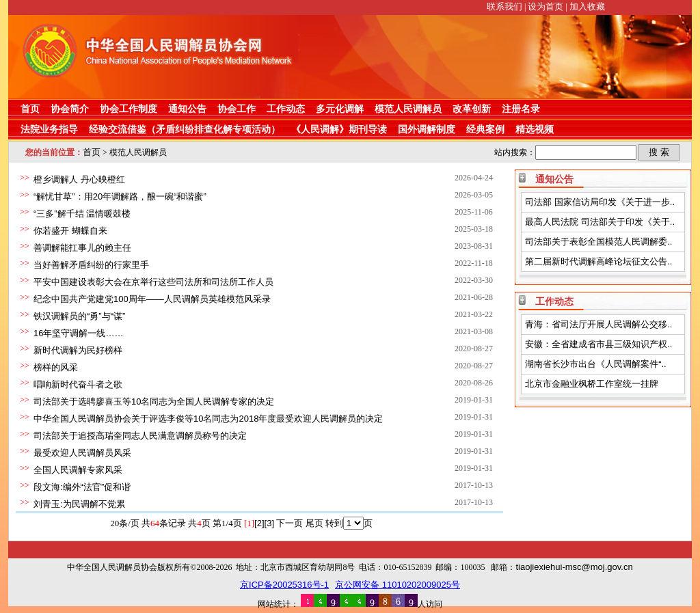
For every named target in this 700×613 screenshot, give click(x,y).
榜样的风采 (56, 367)
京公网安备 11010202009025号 (398, 585)
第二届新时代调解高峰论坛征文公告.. (598, 261)
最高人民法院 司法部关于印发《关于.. (600, 222)
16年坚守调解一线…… (78, 333)
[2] (259, 523)
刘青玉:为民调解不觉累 (79, 504)
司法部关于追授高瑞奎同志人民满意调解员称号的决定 (140, 436)
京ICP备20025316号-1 (284, 585)
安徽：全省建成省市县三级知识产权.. (598, 344)
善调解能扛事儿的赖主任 (82, 248)
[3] (269, 523)
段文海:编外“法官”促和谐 (82, 487)
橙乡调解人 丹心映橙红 (79, 179)
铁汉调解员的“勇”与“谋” (79, 316)
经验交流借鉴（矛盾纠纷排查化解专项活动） (185, 129)
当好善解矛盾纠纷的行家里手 (91, 265)
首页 (30, 109)
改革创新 (472, 109)
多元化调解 (340, 109)
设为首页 (546, 6)
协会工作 (237, 109)
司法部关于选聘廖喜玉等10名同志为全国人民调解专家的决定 (154, 401)
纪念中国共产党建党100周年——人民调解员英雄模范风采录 (152, 299)
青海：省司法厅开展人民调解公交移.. (598, 324)
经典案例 (485, 129)
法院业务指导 (49, 129)
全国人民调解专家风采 (78, 470)
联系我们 (504, 6)
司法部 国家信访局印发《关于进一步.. (600, 202)
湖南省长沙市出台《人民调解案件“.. (596, 364)
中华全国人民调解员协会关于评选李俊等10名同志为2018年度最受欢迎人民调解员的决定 (208, 419)
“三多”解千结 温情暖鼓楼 (82, 214)
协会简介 (70, 109)
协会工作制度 (129, 109)
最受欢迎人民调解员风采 (82, 453)
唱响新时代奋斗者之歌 (78, 384)
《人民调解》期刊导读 (339, 129)
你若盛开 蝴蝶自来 (70, 231)
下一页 (290, 523)
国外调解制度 (427, 129)
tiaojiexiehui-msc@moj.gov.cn (574, 567)
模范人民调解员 (408, 109)
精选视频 (535, 129)
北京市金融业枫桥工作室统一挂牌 (592, 384)
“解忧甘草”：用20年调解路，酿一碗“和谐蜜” (120, 196)
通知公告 (187, 109)
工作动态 (286, 109)
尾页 (314, 523)
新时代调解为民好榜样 (78, 350)
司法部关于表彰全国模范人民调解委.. (598, 242)
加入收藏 (587, 6)
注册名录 (521, 109)
